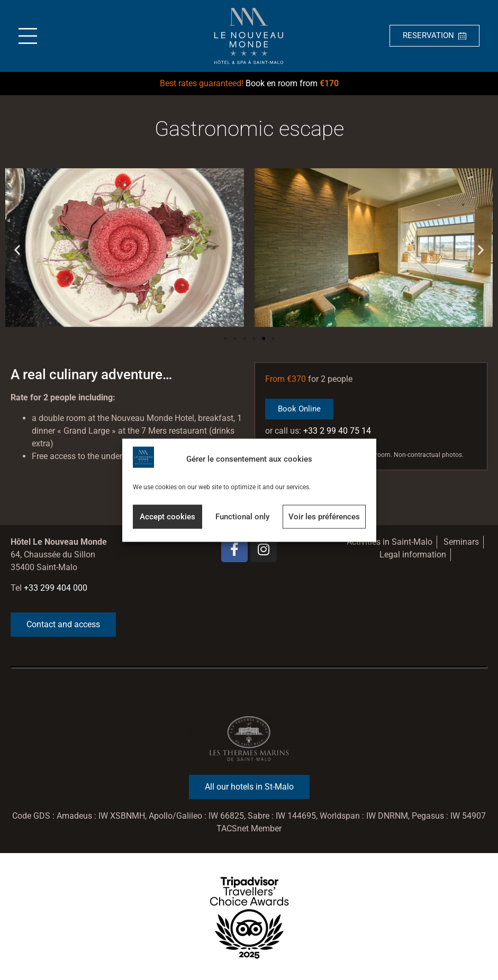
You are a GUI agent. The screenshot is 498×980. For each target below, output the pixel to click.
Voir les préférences (324, 517)
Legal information (413, 555)
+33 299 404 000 (56, 588)
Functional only (242, 517)
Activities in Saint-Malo (390, 542)
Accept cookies (167, 517)
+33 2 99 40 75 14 (337, 431)
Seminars (461, 542)
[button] (17, 249)
